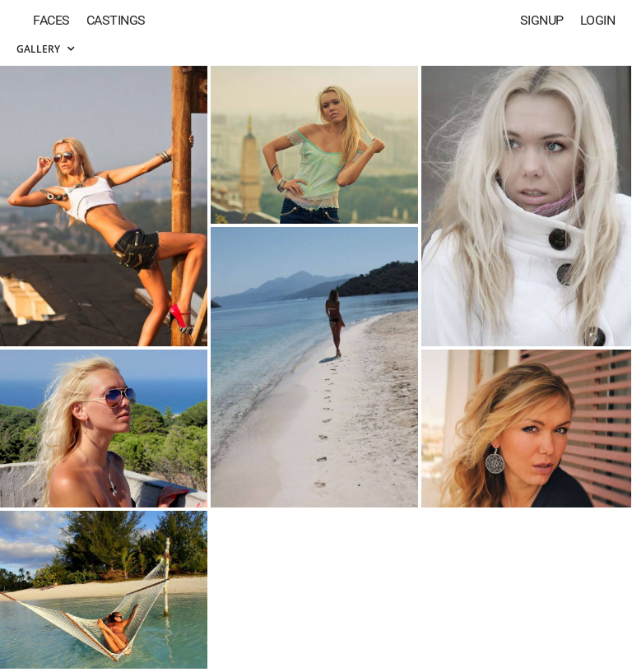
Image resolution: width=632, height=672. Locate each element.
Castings (116, 20)
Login (598, 20)
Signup (542, 20)
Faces (51, 20)
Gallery (45, 49)
